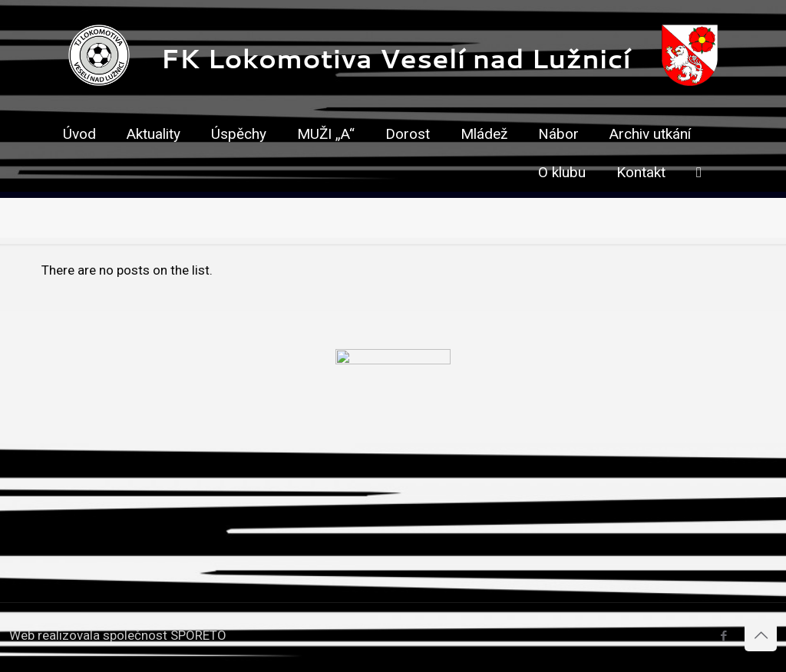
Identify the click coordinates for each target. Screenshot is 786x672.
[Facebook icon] (723, 636)
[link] (408, 161)
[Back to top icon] (761, 635)
